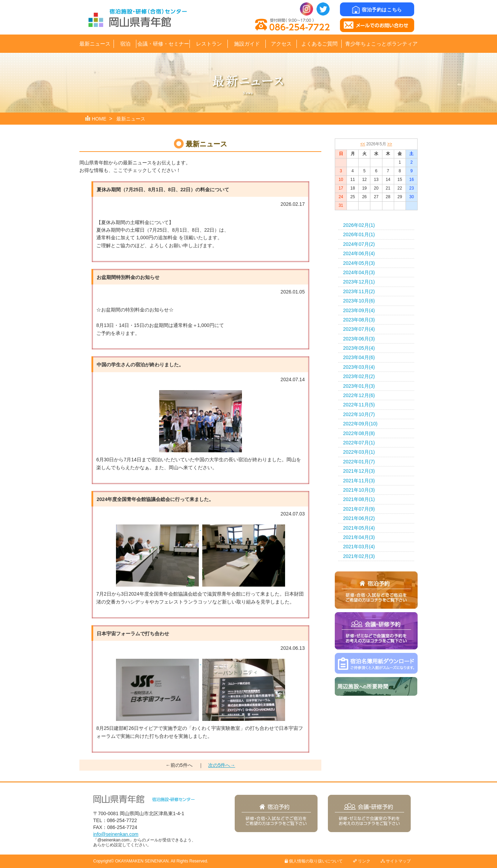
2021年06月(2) (359, 518)
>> (390, 144)
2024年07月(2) (359, 244)
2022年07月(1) (359, 443)
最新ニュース (95, 44)
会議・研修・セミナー (163, 44)
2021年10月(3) (359, 490)
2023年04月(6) (359, 357)
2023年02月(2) (359, 376)
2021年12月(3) (359, 471)
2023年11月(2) (359, 291)
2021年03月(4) (359, 547)
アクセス (281, 44)
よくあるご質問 (319, 44)
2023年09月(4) (359, 310)
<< (363, 144)
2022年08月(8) (359, 433)
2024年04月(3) (359, 272)
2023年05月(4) (359, 348)
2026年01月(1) (359, 234)
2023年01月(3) (359, 386)
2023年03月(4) (359, 367)
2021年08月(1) (359, 499)
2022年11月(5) (359, 405)
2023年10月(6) (359, 301)
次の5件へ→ (222, 765)
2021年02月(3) (359, 556)
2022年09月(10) (360, 424)
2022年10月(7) (359, 414)
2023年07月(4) (359, 329)
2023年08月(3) (359, 320)
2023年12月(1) (359, 282)
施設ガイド (247, 44)
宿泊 (125, 44)
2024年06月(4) (359, 253)
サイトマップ (396, 861)
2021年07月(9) (359, 509)
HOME (99, 119)
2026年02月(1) (359, 225)
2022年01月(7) (359, 462)
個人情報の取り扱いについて (314, 861)
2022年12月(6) (359, 395)
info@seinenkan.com (116, 834)
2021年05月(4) (359, 528)
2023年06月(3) (359, 339)
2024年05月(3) (359, 263)
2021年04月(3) (359, 537)
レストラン (209, 44)
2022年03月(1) (359, 452)
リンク (362, 861)
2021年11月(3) (359, 481)
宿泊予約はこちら (377, 10)
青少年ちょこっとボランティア (381, 44)
